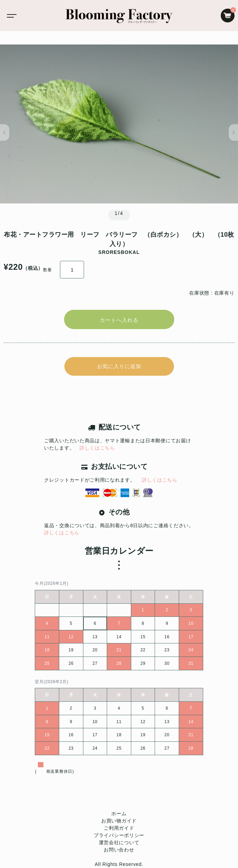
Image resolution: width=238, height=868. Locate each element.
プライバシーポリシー (119, 835)
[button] (5, 132)
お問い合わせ (119, 850)
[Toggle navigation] (10, 16)
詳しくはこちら (97, 448)
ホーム (119, 813)
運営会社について (119, 842)
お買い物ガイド (119, 821)
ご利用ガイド (119, 828)
